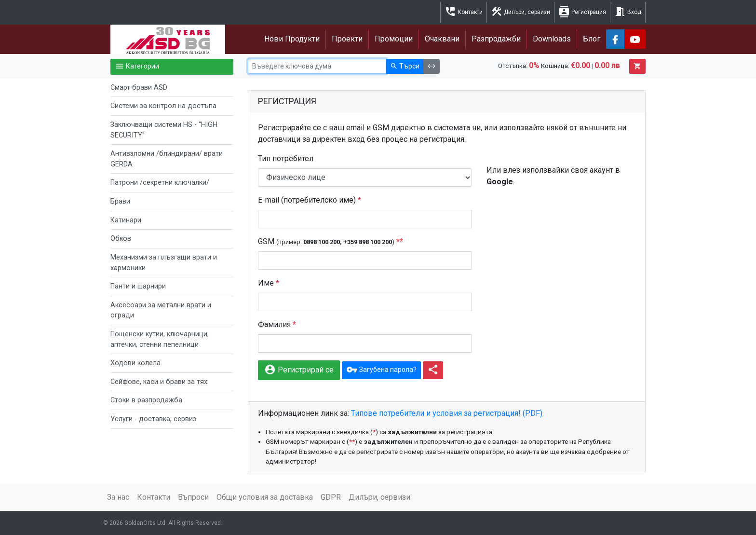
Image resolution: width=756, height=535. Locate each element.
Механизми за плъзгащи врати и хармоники (164, 263)
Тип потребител (286, 158)
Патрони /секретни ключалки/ (160, 183)
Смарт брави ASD (139, 88)
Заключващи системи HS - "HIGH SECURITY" (164, 130)
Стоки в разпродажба (146, 400)
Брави (120, 201)
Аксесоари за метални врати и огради (161, 310)
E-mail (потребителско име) (310, 200)
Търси (405, 67)
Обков (121, 239)
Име (269, 283)
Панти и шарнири (138, 286)
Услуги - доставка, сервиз (153, 419)
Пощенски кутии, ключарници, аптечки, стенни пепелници (160, 339)
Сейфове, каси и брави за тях (159, 382)
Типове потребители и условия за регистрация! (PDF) (447, 413)
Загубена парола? (381, 370)
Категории (137, 67)
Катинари (126, 220)
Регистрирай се (299, 370)
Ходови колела (135, 363)
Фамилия (277, 324)
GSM (331, 241)
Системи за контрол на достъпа (163, 106)
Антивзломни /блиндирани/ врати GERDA (167, 159)
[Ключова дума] (317, 66)
